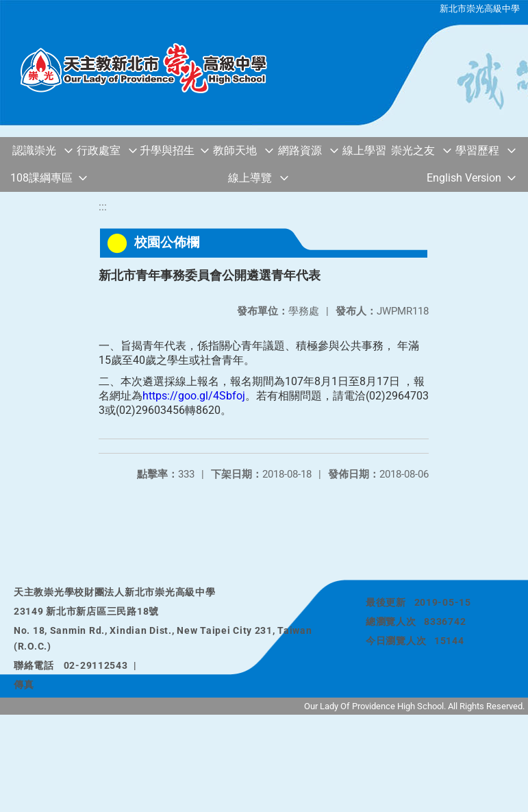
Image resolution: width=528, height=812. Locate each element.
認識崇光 (34, 150)
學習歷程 (477, 150)
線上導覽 (250, 178)
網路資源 (300, 150)
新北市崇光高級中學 (480, 9)
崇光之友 (413, 150)
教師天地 (235, 150)
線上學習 (364, 150)
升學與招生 (167, 150)
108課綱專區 (41, 178)
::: (103, 207)
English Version (464, 178)
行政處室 (99, 150)
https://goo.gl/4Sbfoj (194, 396)
